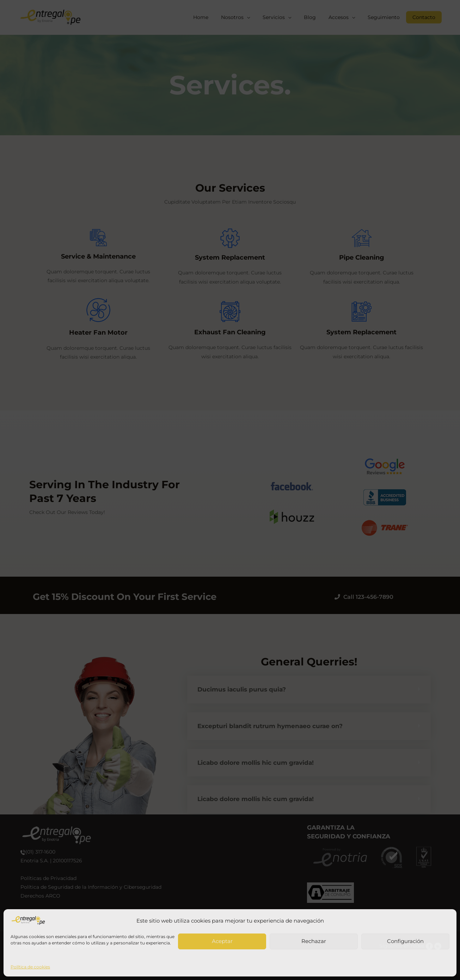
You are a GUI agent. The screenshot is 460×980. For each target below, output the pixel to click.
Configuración (405, 941)
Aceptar (222, 941)
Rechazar (314, 941)
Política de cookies (30, 967)
